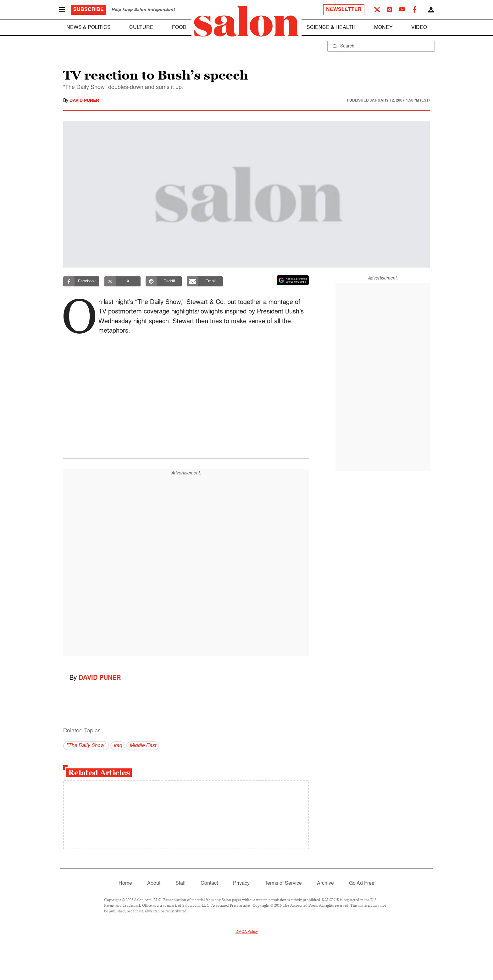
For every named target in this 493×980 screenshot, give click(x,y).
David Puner (84, 101)
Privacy (241, 883)
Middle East (143, 746)
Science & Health (331, 28)
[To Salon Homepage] (246, 21)
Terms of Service (283, 883)
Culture (141, 28)
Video (419, 28)
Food (179, 28)
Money (383, 28)
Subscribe (89, 10)
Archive (325, 883)
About (154, 883)
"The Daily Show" (86, 746)
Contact (209, 883)
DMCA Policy (247, 932)
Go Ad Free (362, 883)
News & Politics (89, 28)
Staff (180, 883)
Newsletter (344, 10)
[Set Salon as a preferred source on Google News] (293, 280)
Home (125, 883)
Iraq (118, 746)
